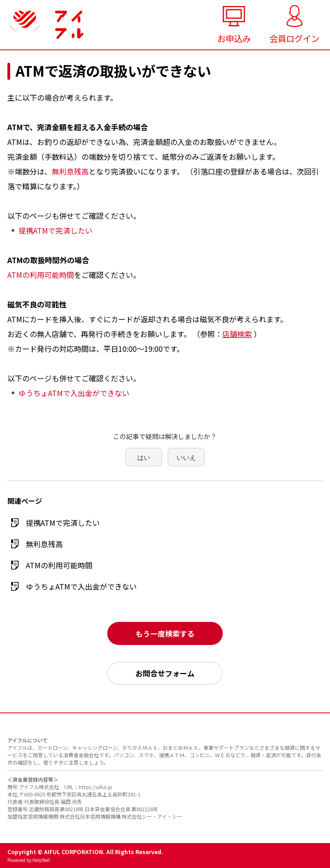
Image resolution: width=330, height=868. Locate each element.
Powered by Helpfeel (29, 860)
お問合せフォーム (165, 673)
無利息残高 (70, 171)
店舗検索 (237, 334)
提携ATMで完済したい (55, 230)
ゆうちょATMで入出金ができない (74, 393)
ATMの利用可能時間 (41, 275)
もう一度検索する (165, 633)
